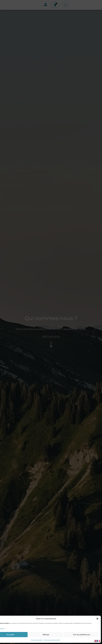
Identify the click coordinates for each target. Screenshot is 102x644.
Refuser (46, 635)
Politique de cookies (37, 640)
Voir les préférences (81, 635)
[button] (97, 619)
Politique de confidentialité (52, 640)
